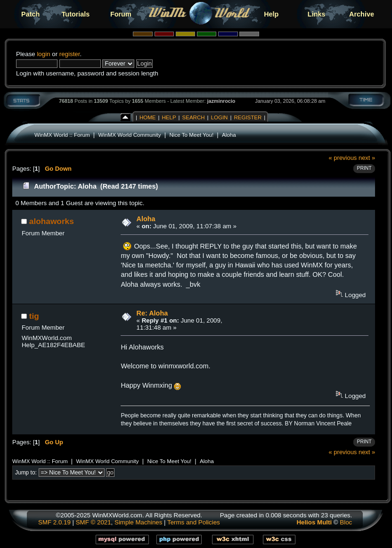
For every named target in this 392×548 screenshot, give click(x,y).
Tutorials (76, 14)
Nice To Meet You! (191, 135)
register (70, 54)
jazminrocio (221, 101)
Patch (30, 14)
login (43, 54)
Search (194, 117)
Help (271, 14)
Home (148, 117)
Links (317, 14)
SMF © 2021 (94, 522)
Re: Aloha (152, 313)
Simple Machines (138, 522)
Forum (121, 14)
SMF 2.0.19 (54, 522)
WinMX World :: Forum (62, 135)
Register (248, 117)
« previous (343, 158)
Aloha (229, 135)
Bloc (346, 522)
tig (34, 316)
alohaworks (52, 221)
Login (220, 117)
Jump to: (26, 473)
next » (367, 158)
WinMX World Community (129, 135)
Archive (362, 14)
